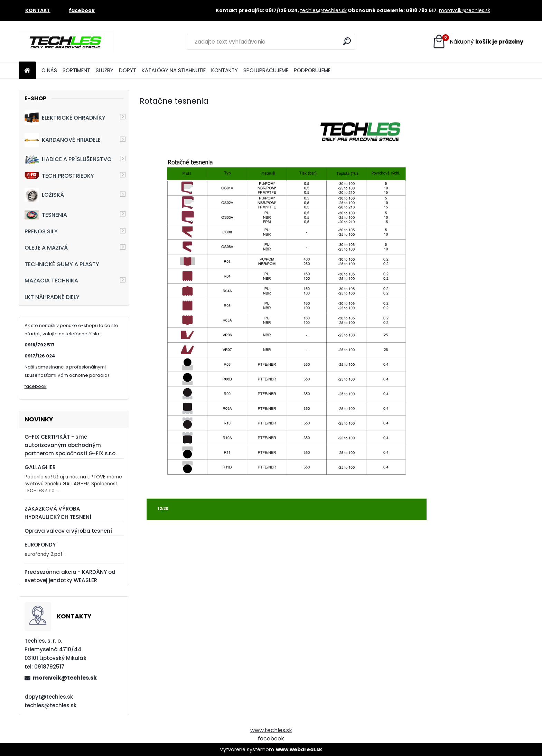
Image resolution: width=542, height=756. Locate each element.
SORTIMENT (76, 70)
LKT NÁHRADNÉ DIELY (52, 297)
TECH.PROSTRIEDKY (59, 176)
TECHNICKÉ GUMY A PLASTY (62, 264)
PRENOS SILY (41, 231)
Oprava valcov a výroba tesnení (68, 531)
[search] (347, 41)
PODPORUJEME (312, 70)
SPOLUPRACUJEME (266, 70)
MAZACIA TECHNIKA (51, 281)
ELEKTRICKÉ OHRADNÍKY (65, 118)
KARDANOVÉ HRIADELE (63, 140)
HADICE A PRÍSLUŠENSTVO (68, 159)
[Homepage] (27, 71)
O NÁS (49, 70)
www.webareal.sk (299, 749)
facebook (36, 386)
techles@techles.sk (323, 10)
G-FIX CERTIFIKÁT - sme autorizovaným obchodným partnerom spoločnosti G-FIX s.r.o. (71, 445)
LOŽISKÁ (44, 195)
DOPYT (128, 70)
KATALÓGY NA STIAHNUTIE (174, 70)
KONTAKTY (225, 70)
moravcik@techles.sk (465, 10)
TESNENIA (46, 214)
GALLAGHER (40, 467)
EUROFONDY (40, 545)
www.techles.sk (271, 730)
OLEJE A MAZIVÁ (46, 248)
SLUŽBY (105, 70)
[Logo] (66, 42)
